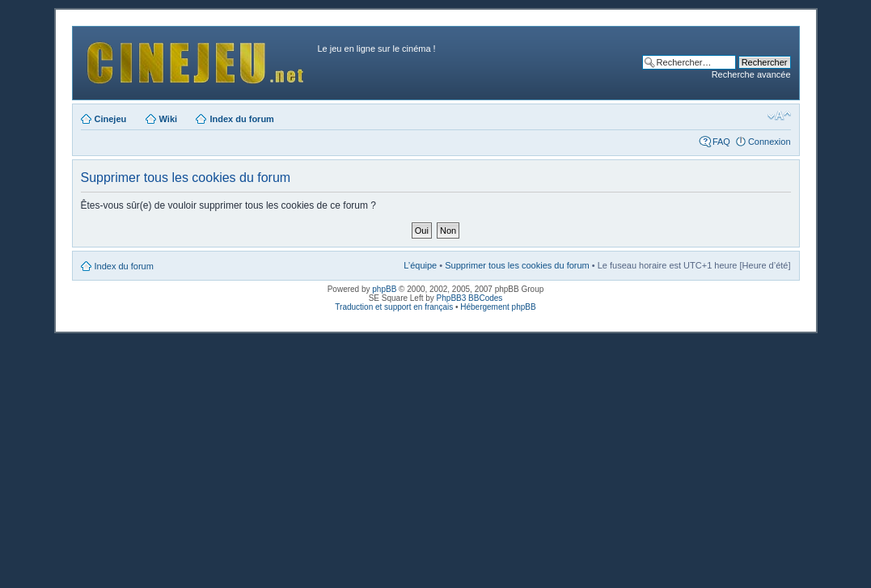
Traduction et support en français (394, 307)
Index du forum (241, 119)
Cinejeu (111, 119)
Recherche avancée (751, 74)
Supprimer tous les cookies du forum (517, 265)
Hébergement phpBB (498, 307)
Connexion (770, 142)
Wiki (169, 119)
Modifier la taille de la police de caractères (779, 116)
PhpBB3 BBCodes (470, 298)
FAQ (721, 142)
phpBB (384, 289)
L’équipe (420, 265)
